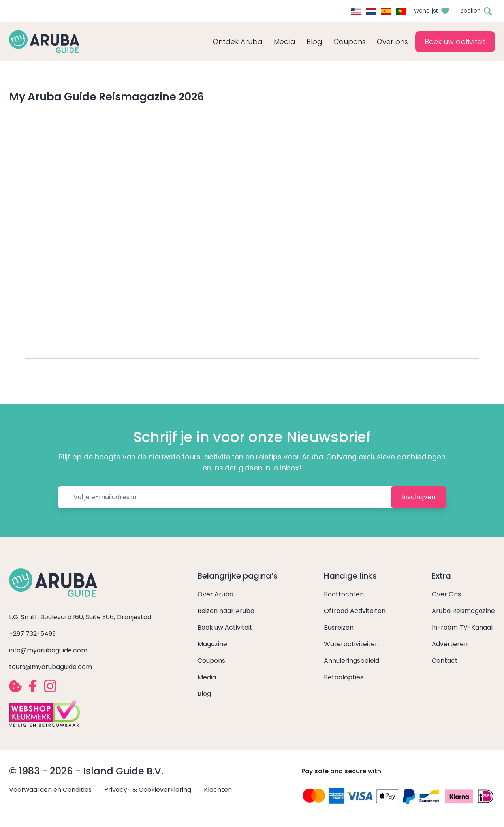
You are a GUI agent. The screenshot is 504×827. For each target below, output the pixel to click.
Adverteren (450, 644)
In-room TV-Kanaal (462, 627)
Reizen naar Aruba (226, 611)
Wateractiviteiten (351, 644)
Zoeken (470, 11)
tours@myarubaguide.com (51, 667)
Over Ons (446, 594)
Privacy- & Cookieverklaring (148, 790)
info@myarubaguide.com (48, 650)
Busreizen (339, 627)
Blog (314, 42)
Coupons (211, 661)
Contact (445, 661)
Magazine (212, 644)
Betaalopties (344, 677)
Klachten (218, 790)
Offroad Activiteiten (355, 611)
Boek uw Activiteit (225, 627)
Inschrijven (419, 497)
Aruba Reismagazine (463, 611)
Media (207, 677)
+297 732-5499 (32, 634)
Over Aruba (215, 594)
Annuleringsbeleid (352, 661)
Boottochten (344, 594)
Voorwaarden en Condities (50, 790)
